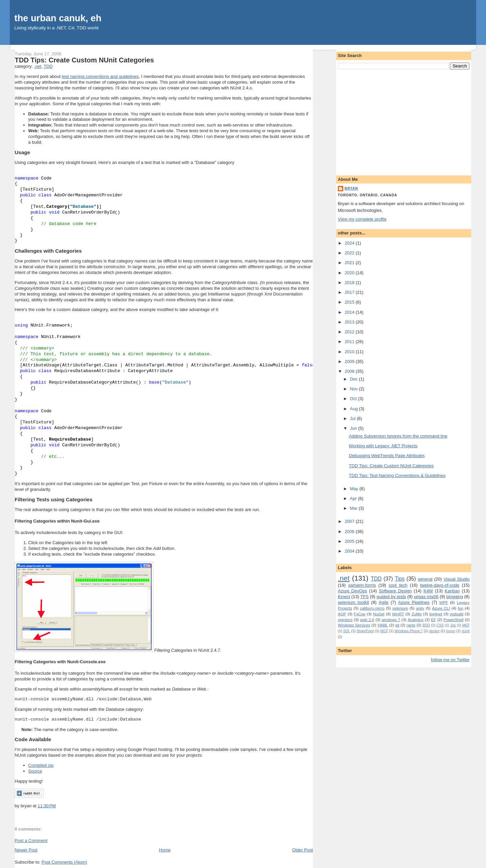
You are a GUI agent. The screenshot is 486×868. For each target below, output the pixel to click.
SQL (347, 631)
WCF (384, 631)
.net (38, 66)
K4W (428, 591)
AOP (342, 614)
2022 (350, 253)
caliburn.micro (372, 608)
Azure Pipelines (414, 602)
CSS (440, 625)
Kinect (344, 597)
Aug (355, 409)
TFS (365, 597)
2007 (350, 521)
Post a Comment (31, 841)
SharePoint (365, 631)
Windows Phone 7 (409, 631)
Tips (400, 579)
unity (420, 608)
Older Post (303, 850)
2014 (350, 312)
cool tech (398, 585)
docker (434, 631)
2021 (350, 263)
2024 (350, 243)
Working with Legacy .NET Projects (383, 446)
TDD (48, 66)
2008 (350, 371)
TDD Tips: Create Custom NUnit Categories (85, 60)
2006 (350, 531)
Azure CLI (441, 608)
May (355, 489)
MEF (466, 625)
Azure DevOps (353, 591)
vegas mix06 (426, 597)
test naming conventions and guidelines (100, 76)
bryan (351, 188)
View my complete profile (362, 219)
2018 (350, 283)
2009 (350, 361)
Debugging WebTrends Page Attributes (387, 456)
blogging (455, 597)
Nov (355, 389)
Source (35, 771)
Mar (354, 508)
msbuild (457, 614)
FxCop (359, 614)
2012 (350, 332)
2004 (350, 551)
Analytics (416, 620)
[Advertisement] (404, 121)
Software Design (395, 591)
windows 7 (391, 620)
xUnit (466, 631)
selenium (400, 608)
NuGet (379, 614)
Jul (353, 418)
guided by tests (391, 597)
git (397, 625)
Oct (354, 399)
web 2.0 (367, 620)
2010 (350, 352)
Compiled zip (41, 765)
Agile (384, 602)
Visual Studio (456, 579)
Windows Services (354, 625)
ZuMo (417, 614)
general (425, 579)
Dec (355, 379)
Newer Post (26, 850)
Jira (453, 625)
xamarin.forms (362, 585)
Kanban (452, 591)
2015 (350, 302)
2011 (350, 342)
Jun (354, 428)
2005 (350, 541)
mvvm (451, 631)
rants (411, 625)
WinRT (398, 614)
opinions (345, 620)
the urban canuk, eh (58, 18)
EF (434, 620)
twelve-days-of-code (440, 585)
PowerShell (453, 620)
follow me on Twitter (450, 660)
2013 (350, 322)
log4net (436, 614)
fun (460, 608)
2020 (350, 273)
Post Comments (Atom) (64, 862)
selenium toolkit (353, 602)
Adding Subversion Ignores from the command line (398, 436)
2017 (350, 292)
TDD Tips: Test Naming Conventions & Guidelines (397, 475)
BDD (426, 625)
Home (165, 850)
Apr (354, 498)
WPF (443, 602)
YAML (383, 625)
